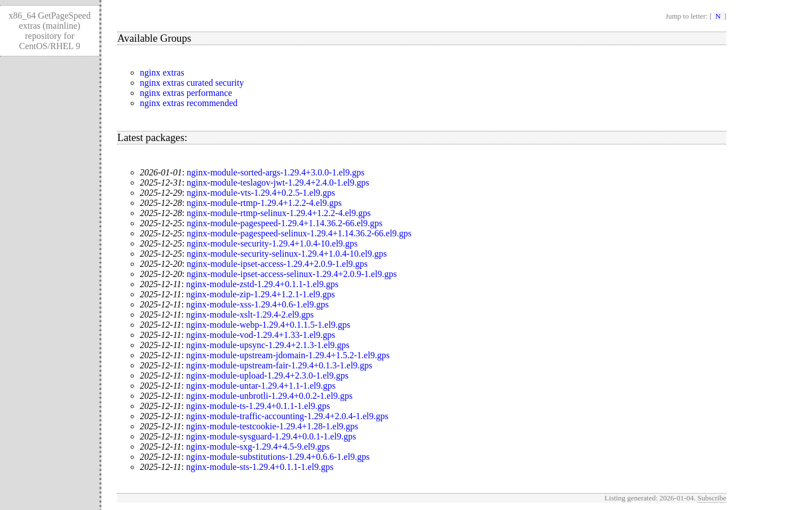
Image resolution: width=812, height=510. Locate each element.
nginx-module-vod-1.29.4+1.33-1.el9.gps (261, 335)
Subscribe (712, 498)
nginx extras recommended (189, 103)
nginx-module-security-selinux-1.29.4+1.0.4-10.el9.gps (287, 254)
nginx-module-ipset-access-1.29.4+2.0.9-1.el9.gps (277, 264)
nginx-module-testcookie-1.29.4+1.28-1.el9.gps (272, 426)
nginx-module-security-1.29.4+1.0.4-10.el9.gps (272, 243)
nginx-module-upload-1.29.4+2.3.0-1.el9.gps (267, 375)
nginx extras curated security (192, 83)
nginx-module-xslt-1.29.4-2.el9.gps (250, 315)
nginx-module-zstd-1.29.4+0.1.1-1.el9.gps (262, 284)
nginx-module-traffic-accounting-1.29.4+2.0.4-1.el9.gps (287, 416)
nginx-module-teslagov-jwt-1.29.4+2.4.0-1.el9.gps (278, 183)
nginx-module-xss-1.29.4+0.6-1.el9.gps (257, 304)
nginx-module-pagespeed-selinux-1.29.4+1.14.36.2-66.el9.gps (299, 233)
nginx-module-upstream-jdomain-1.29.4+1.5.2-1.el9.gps (288, 355)
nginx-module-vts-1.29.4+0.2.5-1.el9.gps (261, 193)
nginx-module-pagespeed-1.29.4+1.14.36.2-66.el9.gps (284, 223)
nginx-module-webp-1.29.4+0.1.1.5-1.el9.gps (268, 325)
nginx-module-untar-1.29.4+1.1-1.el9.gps (261, 386)
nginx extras (162, 72)
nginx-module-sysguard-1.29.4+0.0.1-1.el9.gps (271, 436)
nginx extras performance (186, 93)
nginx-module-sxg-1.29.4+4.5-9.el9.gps (258, 447)
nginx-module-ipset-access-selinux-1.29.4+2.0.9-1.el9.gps (292, 274)
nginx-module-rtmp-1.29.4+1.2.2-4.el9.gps (264, 203)
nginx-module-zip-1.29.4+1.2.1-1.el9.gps (261, 294)
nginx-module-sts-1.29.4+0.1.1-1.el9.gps (260, 467)
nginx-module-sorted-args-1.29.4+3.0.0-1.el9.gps (275, 172)
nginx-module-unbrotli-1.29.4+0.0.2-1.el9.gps (269, 396)
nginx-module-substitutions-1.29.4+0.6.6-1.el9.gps (278, 457)
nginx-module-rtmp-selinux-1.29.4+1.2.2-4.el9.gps (279, 213)
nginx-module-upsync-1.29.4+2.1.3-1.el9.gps (268, 345)
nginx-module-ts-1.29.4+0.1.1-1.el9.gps (258, 406)
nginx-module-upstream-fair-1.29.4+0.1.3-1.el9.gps (279, 365)
